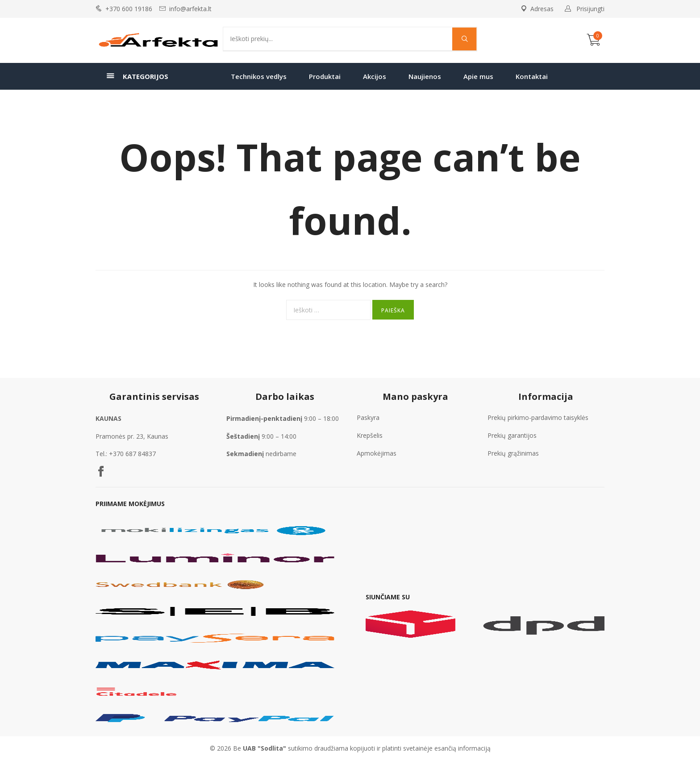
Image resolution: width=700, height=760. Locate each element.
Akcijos (375, 76)
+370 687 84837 (132, 454)
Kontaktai (532, 76)
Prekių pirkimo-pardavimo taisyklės (538, 417)
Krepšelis (370, 435)
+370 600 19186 (129, 9)
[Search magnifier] (465, 39)
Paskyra (368, 417)
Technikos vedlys (259, 76)
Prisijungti (590, 9)
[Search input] (340, 39)
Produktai (325, 76)
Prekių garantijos (512, 435)
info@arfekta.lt (190, 9)
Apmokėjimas (377, 453)
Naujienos (425, 76)
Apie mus (478, 76)
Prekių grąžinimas (513, 453)
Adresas (537, 9)
